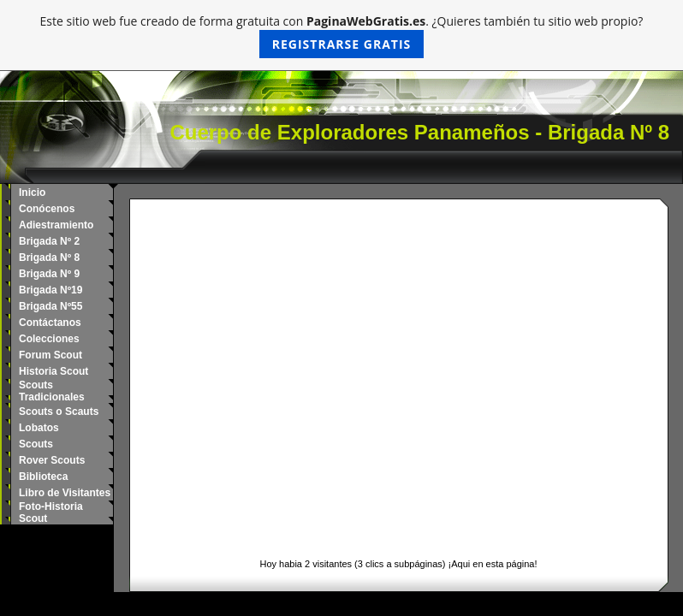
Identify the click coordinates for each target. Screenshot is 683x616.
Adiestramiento (56, 225)
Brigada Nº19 (50, 290)
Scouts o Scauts (59, 412)
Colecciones (49, 339)
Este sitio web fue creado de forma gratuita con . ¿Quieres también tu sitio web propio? (342, 36)
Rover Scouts (52, 460)
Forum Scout (50, 355)
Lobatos (39, 428)
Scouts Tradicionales (52, 391)
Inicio (32, 192)
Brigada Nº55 (50, 306)
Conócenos (47, 209)
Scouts (36, 444)
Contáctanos (50, 323)
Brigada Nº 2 (49, 241)
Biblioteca (43, 477)
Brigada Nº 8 (49, 258)
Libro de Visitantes (65, 493)
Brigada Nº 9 (49, 274)
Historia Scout (53, 371)
